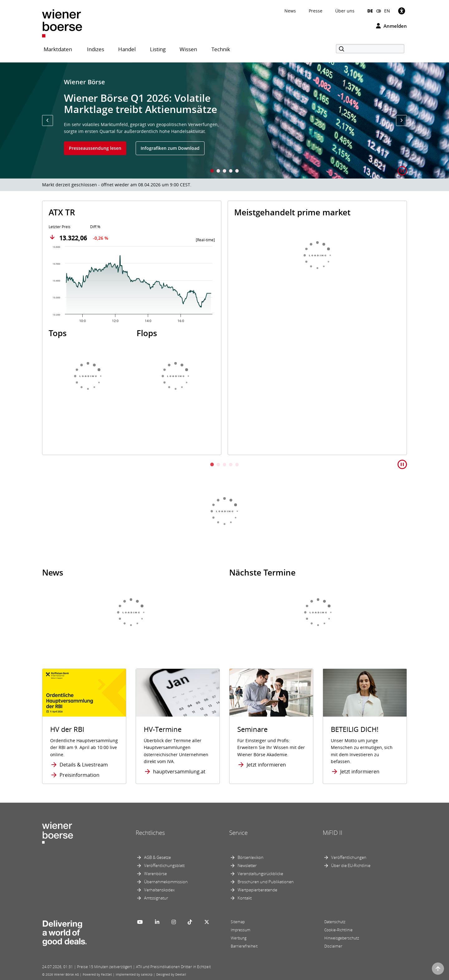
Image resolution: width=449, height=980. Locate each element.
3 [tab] (224, 171)
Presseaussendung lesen (95, 148)
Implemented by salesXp (134, 974)
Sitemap (238, 922)
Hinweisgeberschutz (342, 938)
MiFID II (333, 833)
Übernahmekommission (166, 882)
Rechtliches (150, 833)
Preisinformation (80, 775)
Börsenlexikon (251, 857)
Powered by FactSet (97, 974)
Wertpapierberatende (257, 890)
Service (238, 833)
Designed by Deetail (171, 974)
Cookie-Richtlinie (338, 930)
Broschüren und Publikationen (266, 882)
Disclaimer (333, 946)
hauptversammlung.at (179, 772)
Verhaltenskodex (159, 890)
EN (387, 11)
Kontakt (245, 898)
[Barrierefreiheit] (402, 11)
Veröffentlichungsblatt (164, 865)
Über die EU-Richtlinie (351, 865)
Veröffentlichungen (349, 857)
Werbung (239, 938)
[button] (48, 120)
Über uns (345, 11)
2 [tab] (218, 171)
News (290, 11)
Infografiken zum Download (170, 148)
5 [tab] (237, 171)
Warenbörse (155, 874)
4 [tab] (231, 171)
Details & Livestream (84, 765)
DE (370, 11)
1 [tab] (212, 171)
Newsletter (247, 865)
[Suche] (370, 49)
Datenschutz (335, 922)
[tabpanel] (224, 120)
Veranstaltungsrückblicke (260, 874)
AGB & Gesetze (157, 857)
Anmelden (391, 26)
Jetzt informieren (266, 765)
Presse (316, 11)
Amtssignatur (156, 898)
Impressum (241, 930)
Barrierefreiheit (244, 946)
